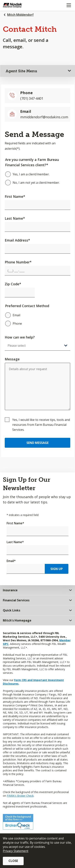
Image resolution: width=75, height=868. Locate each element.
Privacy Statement (16, 851)
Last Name (15, 218)
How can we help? (20, 337)
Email (11, 561)
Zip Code (13, 284)
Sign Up (57, 569)
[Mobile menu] (69, 5)
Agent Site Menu (21, 71)
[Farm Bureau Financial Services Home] (22, 5)
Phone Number (18, 262)
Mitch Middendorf (20, 15)
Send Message (37, 443)
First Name (15, 196)
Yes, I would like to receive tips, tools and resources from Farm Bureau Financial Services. (41, 425)
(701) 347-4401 (32, 98)
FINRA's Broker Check (20, 796)
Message (12, 359)
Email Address (17, 240)
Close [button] (13, 861)
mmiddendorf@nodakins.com (44, 117)
